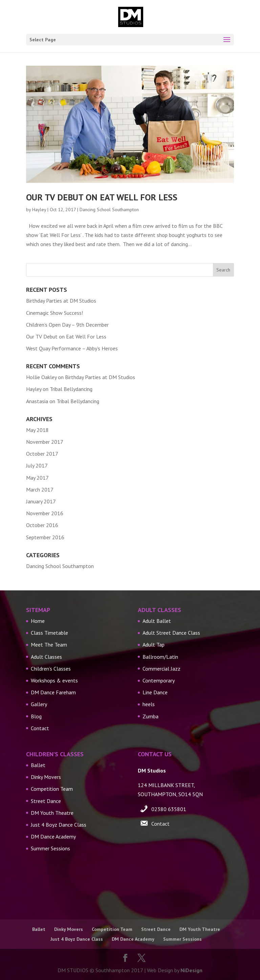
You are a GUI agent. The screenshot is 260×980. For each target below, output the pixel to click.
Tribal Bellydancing (71, 389)
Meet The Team (49, 645)
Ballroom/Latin (160, 657)
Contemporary (159, 680)
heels (149, 704)
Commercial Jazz (161, 669)
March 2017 (40, 489)
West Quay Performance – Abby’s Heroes (72, 348)
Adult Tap (154, 645)
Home (38, 621)
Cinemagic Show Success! (55, 313)
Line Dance (155, 692)
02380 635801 (169, 809)
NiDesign (191, 970)
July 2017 (37, 465)
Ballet (38, 765)
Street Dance (46, 801)
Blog (36, 716)
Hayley (39, 210)
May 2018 (37, 430)
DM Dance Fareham (53, 692)
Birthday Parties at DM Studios (61, 301)
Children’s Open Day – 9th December (67, 325)
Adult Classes (46, 657)
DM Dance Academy (53, 836)
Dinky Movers (46, 777)
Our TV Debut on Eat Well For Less (102, 197)
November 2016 (45, 513)
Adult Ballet (157, 621)
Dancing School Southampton (109, 210)
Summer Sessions (50, 848)
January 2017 (41, 501)
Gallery (39, 704)
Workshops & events (54, 680)
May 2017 (37, 478)
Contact (40, 728)
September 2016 (45, 537)
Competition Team (52, 789)
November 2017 (45, 442)
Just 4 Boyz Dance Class (59, 825)
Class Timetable (49, 633)
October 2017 (42, 454)
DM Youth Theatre (52, 813)
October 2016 (42, 525)
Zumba (150, 716)
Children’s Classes (51, 669)
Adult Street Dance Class (171, 633)
